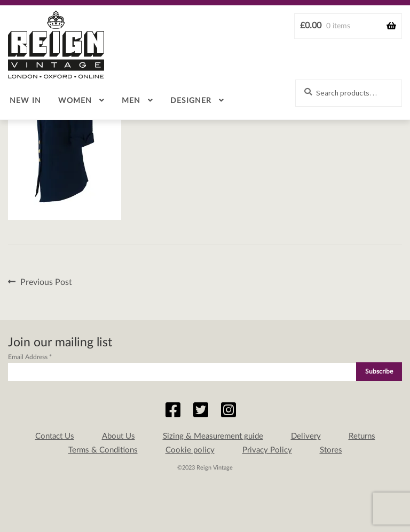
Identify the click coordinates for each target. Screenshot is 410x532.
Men (131, 101)
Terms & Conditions (103, 450)
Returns (362, 436)
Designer (191, 101)
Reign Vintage (56, 45)
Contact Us (55, 436)
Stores (331, 450)
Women (75, 101)
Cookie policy (190, 450)
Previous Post (46, 283)
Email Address (30, 357)
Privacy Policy (267, 450)
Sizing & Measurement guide (213, 436)
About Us (119, 436)
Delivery (306, 436)
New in (25, 101)
